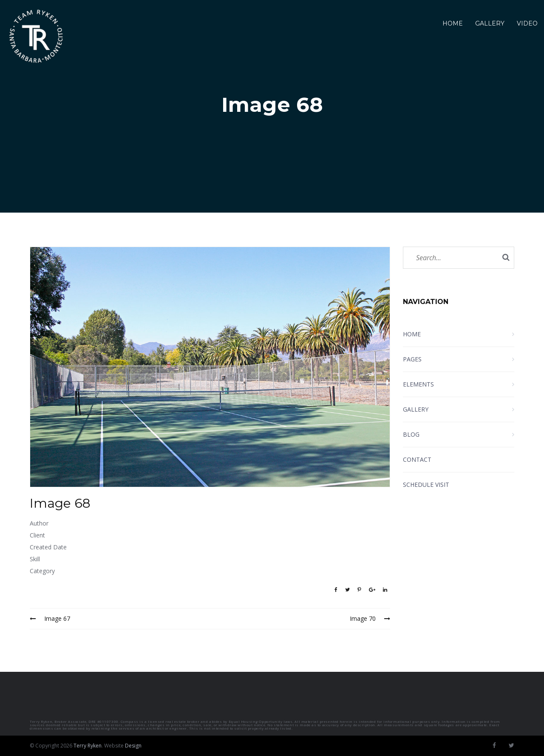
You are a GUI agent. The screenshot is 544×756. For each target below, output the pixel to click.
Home (453, 23)
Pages (412, 359)
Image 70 (370, 618)
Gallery (490, 23)
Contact (417, 459)
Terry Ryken (88, 746)
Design (133, 746)
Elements (418, 384)
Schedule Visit (426, 485)
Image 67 (50, 618)
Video (527, 23)
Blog (411, 434)
